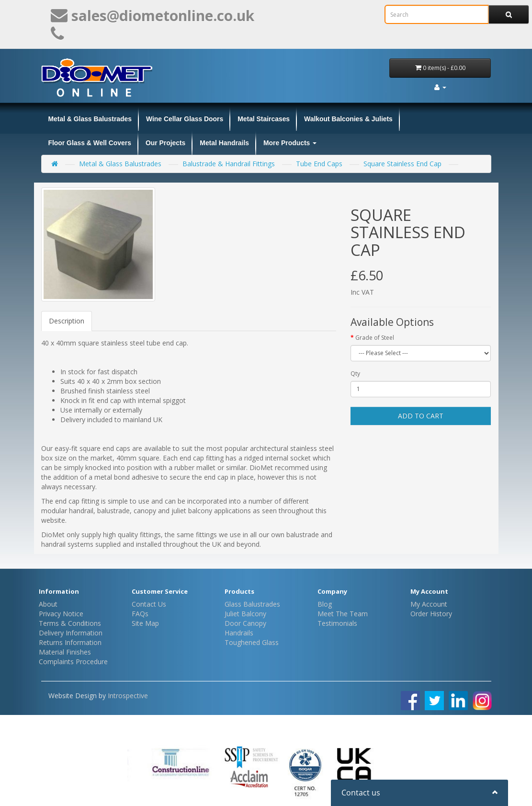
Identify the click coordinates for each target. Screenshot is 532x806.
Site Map (145, 623)
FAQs (140, 614)
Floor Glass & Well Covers (90, 143)
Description (67, 321)
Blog (325, 604)
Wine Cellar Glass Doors (185, 119)
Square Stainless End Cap (402, 164)
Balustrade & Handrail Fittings (229, 164)
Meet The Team (343, 614)
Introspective (128, 696)
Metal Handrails (224, 143)
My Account (429, 604)
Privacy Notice (61, 614)
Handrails (239, 633)
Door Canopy (245, 623)
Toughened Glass (252, 642)
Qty (355, 374)
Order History (431, 614)
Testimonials (337, 623)
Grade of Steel (375, 338)
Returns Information (70, 642)
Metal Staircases (264, 119)
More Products (290, 143)
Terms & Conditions (70, 623)
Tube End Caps (319, 164)
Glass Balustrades (252, 604)
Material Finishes (65, 652)
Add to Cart (421, 416)
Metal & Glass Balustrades (90, 119)
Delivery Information (71, 633)
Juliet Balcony (245, 614)
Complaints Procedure (73, 662)
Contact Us (149, 604)
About (48, 604)
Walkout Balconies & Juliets (348, 119)
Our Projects (165, 143)
